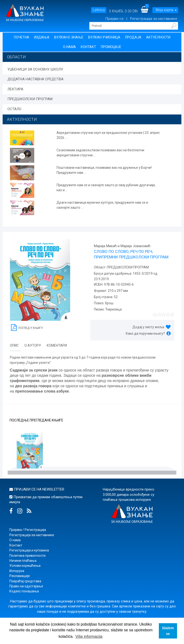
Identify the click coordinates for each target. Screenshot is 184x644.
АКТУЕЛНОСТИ (22, 119)
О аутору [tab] (33, 345)
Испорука (17, 571)
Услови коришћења (25, 566)
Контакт (88, 47)
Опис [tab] (14, 345)
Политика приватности (27, 556)
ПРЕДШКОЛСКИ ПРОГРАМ (30, 99)
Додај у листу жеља (148, 327)
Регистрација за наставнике (154, 19)
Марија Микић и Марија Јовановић (122, 246)
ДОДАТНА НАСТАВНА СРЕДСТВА (35, 79)
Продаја (133, 37)
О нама (69, 47)
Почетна (22, 37)
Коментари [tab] (57, 345)
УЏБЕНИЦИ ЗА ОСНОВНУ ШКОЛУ (35, 69)
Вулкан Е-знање (69, 37)
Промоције (111, 47)
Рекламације (20, 576)
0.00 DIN (131, 11)
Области (16, 57)
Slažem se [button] (168, 631)
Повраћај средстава (25, 581)
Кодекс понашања (24, 591)
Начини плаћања (23, 561)
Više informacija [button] (89, 636)
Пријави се (115, 19)
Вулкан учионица (104, 37)
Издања (42, 37)
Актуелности (158, 37)
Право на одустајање (26, 586)
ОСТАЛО (14, 109)
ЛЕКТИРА (15, 89)
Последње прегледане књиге (36, 420)
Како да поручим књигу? (145, 333)
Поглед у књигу (27, 327)
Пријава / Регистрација (28, 530)
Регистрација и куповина (29, 550)
